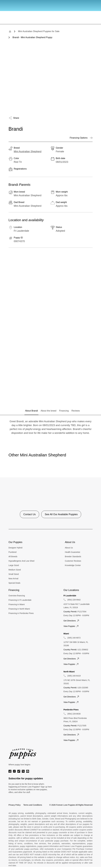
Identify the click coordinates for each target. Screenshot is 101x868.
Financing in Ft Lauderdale (20, 600)
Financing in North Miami (19, 609)
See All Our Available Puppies (61, 514)
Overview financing (17, 596)
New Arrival (13, 579)
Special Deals (15, 583)
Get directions (72, 621)
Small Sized (14, 574)
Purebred (13, 552)
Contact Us (29, 514)
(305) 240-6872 (74, 638)
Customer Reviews (73, 561)
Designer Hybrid (15, 548)
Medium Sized (15, 570)
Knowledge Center (73, 565)
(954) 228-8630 (74, 714)
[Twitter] (23, 771)
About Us (69, 548)
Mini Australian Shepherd (28, 151)
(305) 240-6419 (74, 676)
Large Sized (14, 565)
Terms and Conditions (33, 805)
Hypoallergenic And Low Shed (21, 561)
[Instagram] (14, 771)
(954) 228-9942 (74, 600)
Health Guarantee (73, 552)
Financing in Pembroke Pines (21, 613)
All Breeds (13, 556)
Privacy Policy (15, 805)
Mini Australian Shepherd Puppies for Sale (39, 31)
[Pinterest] (28, 771)
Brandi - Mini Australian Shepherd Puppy (32, 37)
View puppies (71, 626)
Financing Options (81, 138)
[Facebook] (10, 771)
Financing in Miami (17, 604)
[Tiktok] (19, 771)
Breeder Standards (73, 556)
